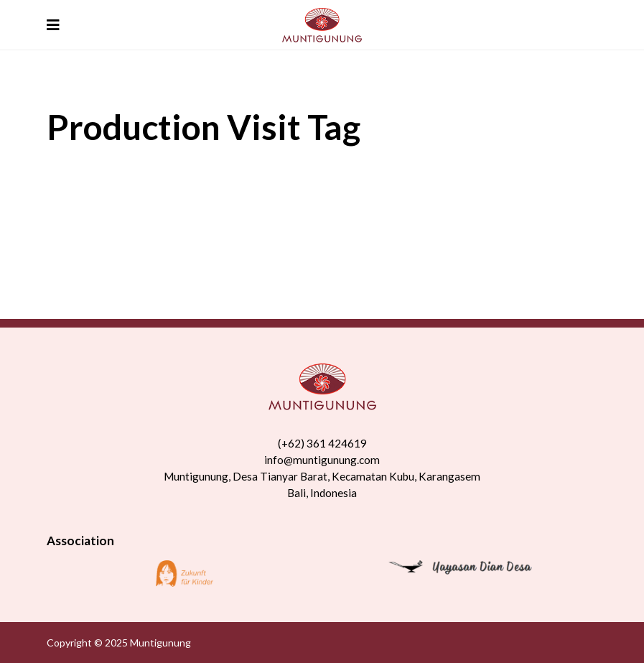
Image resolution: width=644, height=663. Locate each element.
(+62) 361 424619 (322, 443)
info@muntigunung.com (322, 460)
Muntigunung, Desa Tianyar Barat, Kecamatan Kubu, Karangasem (322, 476)
